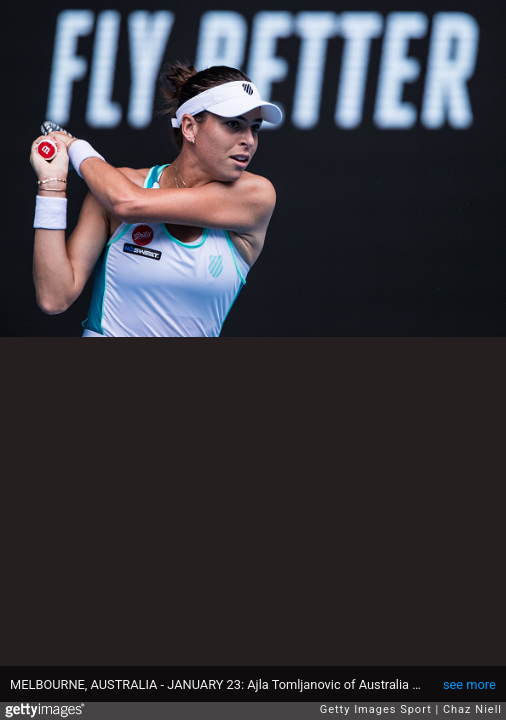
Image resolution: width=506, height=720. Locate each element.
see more (469, 684)
